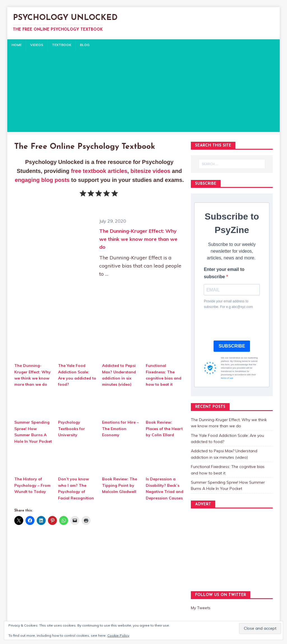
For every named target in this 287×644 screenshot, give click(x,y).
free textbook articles (99, 171)
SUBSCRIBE (232, 346)
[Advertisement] (144, 93)
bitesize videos (150, 171)
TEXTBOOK (62, 45)
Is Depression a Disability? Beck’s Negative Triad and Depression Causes (165, 488)
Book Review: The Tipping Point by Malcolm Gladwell (120, 485)
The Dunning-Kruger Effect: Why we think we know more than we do (138, 239)
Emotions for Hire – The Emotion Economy (120, 429)
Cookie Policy (118, 635)
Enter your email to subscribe (224, 273)
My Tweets (201, 608)
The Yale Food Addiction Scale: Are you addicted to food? (77, 375)
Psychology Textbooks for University (71, 429)
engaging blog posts (42, 180)
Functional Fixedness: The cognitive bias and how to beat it (164, 375)
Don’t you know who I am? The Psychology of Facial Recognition (76, 488)
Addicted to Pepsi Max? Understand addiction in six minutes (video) (119, 375)
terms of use (227, 378)
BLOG (85, 45)
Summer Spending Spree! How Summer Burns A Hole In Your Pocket (33, 432)
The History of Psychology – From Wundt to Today (32, 485)
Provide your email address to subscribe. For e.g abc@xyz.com (228, 304)
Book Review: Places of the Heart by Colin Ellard (164, 429)
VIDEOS (37, 45)
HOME (17, 45)
